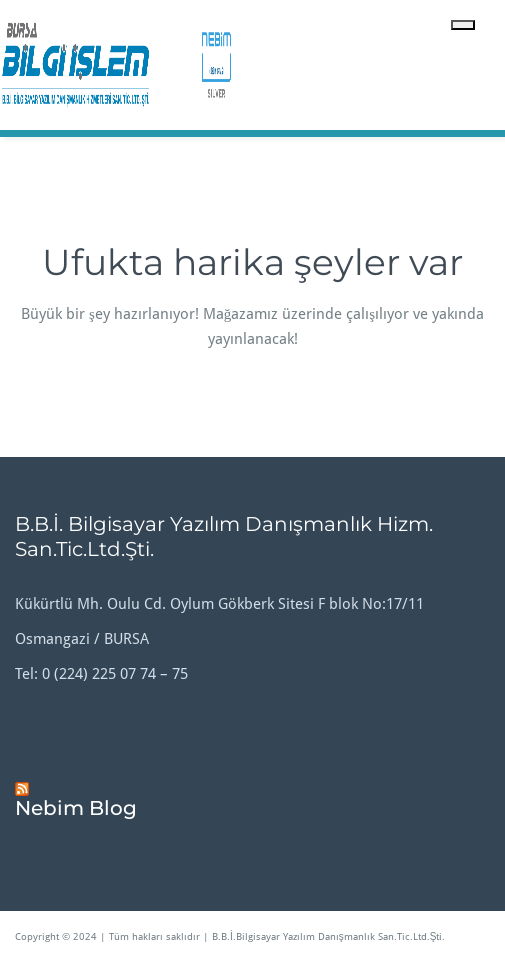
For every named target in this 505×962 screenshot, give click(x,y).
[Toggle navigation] (463, 25)
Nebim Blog (76, 808)
